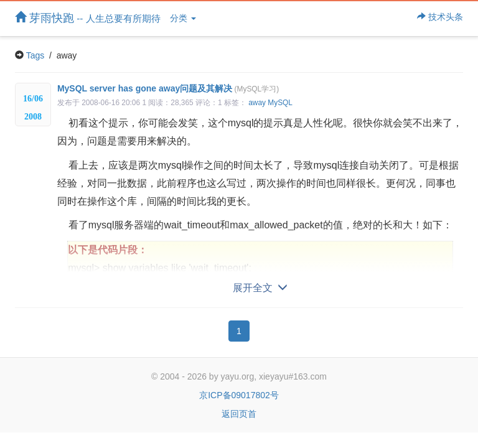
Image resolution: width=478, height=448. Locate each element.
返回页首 (239, 414)
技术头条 (440, 17)
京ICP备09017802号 (239, 395)
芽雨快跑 (88, 18)
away (257, 103)
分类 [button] (183, 18)
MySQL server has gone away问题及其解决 (168, 88)
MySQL (280, 103)
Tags (35, 55)
